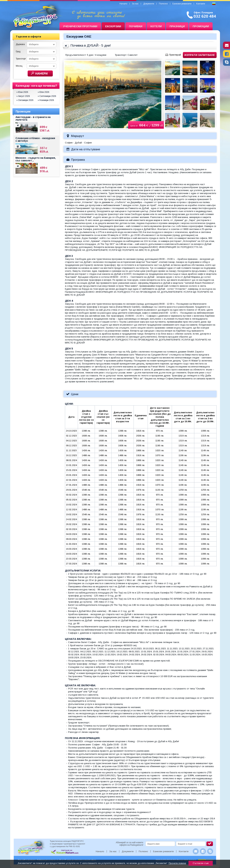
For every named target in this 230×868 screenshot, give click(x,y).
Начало (123, 4)
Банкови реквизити (182, 4)
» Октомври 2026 (25, 100)
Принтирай (175, 55)
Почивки (136, 26)
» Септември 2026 (47, 96)
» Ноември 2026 (46, 100)
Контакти (201, 4)
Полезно (163, 4)
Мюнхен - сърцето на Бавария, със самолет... (36, 159)
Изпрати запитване (200, 55)
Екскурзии (113, 26)
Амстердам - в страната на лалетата (33, 118)
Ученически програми (80, 26)
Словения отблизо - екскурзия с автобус (35, 139)
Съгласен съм (201, 863)
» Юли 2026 (43, 92)
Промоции (201, 26)
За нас (135, 4)
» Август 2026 (23, 96)
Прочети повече (177, 863)
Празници (177, 26)
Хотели (156, 26)
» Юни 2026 (22, 92)
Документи (149, 4)
